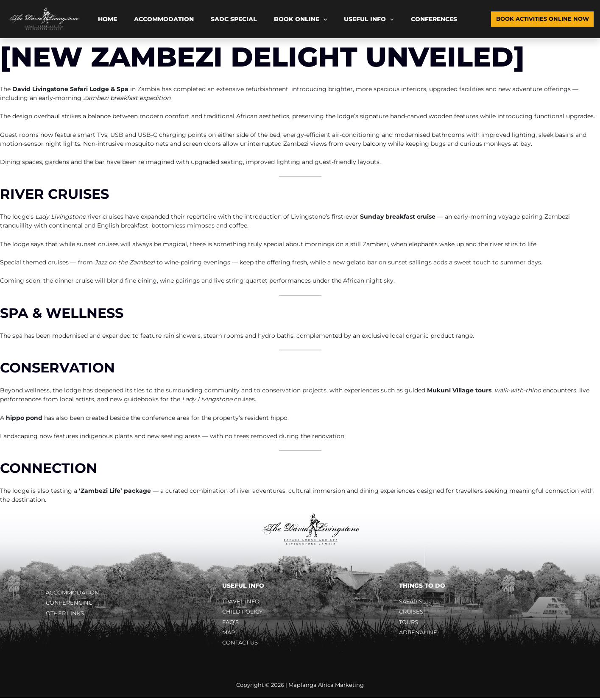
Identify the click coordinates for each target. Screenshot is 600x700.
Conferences (373, 19)
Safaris (412, 602)
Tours (410, 623)
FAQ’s (231, 623)
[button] (285, 19)
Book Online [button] (262, 19)
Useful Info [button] (320, 19)
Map (229, 634)
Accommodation (147, 19)
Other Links (66, 614)
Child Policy (244, 612)
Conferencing (71, 603)
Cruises (412, 612)
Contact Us (242, 645)
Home (102, 19)
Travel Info (242, 602)
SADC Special (206, 19)
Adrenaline (419, 634)
